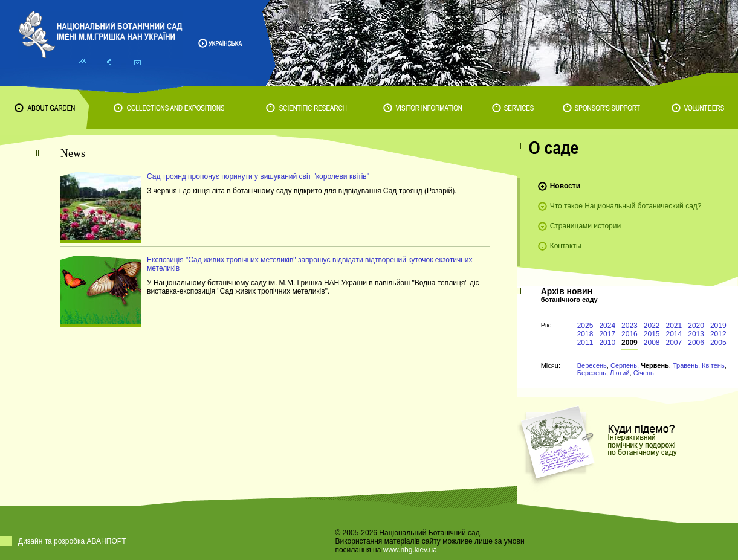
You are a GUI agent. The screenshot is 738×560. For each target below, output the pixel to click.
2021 (674, 326)
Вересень (592, 365)
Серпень (624, 365)
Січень (644, 373)
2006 (696, 343)
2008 (652, 343)
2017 (607, 334)
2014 (674, 334)
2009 (630, 343)
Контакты (566, 246)
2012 (718, 334)
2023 (630, 326)
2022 (652, 326)
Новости (565, 186)
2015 (652, 334)
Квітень (713, 365)
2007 (674, 343)
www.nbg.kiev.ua (410, 550)
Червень (655, 365)
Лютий (620, 373)
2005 (718, 343)
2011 (585, 343)
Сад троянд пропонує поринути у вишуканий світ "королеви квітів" (258, 176)
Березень (592, 373)
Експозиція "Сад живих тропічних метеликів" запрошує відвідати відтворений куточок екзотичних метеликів (309, 264)
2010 (607, 343)
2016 (630, 334)
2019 (718, 326)
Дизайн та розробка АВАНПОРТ (72, 541)
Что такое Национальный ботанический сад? (626, 206)
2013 (696, 334)
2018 (585, 334)
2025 (585, 326)
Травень (685, 365)
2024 (607, 326)
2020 (696, 326)
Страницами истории (586, 226)
